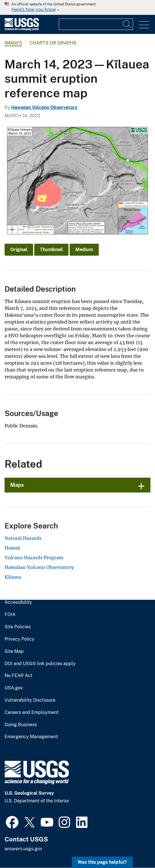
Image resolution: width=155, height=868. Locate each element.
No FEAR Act (18, 676)
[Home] (22, 29)
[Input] (96, 24)
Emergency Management (31, 737)
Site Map (14, 651)
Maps (17, 485)
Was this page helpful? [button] (102, 862)
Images (13, 43)
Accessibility (18, 602)
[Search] (127, 24)
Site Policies (18, 627)
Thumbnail (51, 250)
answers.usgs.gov (23, 849)
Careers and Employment (32, 712)
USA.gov (14, 688)
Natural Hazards (23, 538)
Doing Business (21, 725)
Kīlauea (13, 577)
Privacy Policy (20, 639)
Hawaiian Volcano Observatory (44, 107)
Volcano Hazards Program (34, 558)
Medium (84, 250)
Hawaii (12, 548)
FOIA (10, 615)
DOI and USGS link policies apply (40, 664)
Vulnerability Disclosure (30, 700)
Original (19, 250)
